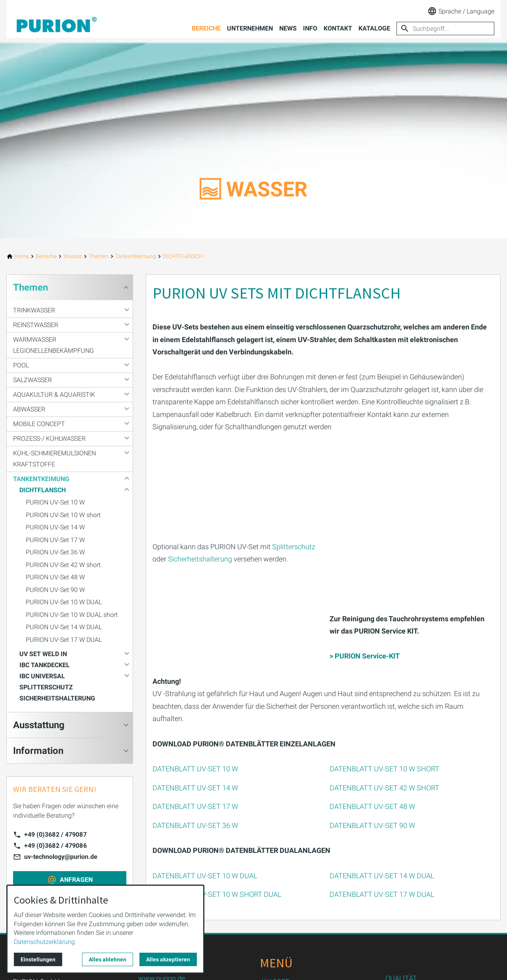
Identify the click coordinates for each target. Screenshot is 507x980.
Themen (30, 287)
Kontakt (338, 28)
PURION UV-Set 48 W (55, 577)
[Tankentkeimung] (136, 256)
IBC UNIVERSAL (42, 676)
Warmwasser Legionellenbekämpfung (53, 345)
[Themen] (99, 256)
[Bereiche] (46, 256)
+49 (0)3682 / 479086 (55, 846)
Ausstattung (39, 725)
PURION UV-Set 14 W (55, 527)
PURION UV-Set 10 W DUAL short (72, 615)
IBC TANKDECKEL (45, 665)
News (288, 28)
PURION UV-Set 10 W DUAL (64, 602)
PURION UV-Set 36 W (55, 552)
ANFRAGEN (76, 880)
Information (38, 751)
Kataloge (374, 28)
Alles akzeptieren (168, 959)
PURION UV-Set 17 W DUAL (64, 640)
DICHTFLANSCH (43, 490)
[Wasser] (73, 256)
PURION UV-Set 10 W (55, 502)
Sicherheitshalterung (200, 559)
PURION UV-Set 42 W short (63, 565)
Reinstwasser (36, 325)
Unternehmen (250, 28)
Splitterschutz (294, 546)
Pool (21, 365)
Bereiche (206, 28)
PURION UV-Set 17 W (55, 540)
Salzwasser (32, 380)
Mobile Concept (39, 424)
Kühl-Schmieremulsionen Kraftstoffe (54, 459)
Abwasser (29, 409)
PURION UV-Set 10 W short (63, 515)
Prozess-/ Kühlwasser (49, 439)
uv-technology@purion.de (61, 857)
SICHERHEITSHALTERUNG (57, 698)
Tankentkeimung (41, 479)
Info (310, 28)
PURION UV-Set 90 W (55, 590)
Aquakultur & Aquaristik (54, 395)
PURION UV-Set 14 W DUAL (64, 627)
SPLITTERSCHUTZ (46, 687)
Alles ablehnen (108, 959)
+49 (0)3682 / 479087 (55, 834)
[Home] (22, 256)
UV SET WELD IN (43, 654)
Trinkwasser (34, 310)
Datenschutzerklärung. (45, 942)
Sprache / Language (461, 11)
